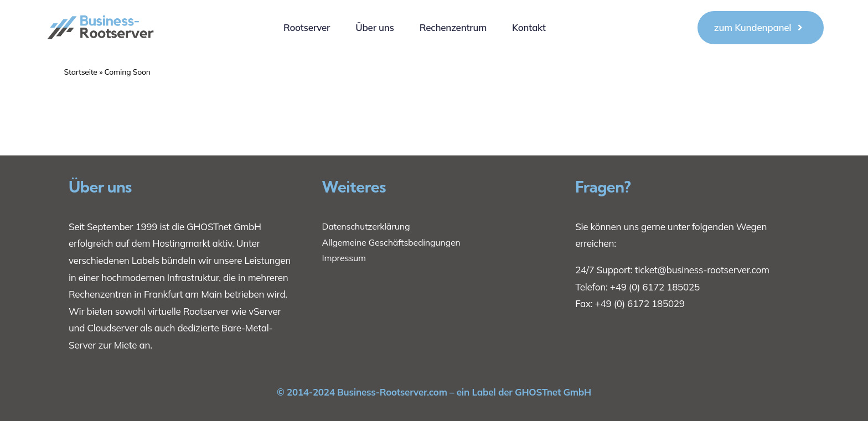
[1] (101, 10)
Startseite (81, 72)
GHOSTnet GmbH (224, 227)
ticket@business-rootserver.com (702, 270)
